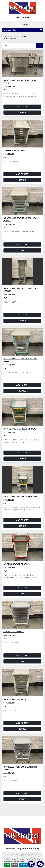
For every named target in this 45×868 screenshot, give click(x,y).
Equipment (11, 849)
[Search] (19, 46)
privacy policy (19, 861)
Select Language (22, 17)
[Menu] (19, 24)
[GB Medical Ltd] (23, 836)
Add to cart (22, 107)
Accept (7, 865)
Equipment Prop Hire (29, 849)
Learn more (24, 865)
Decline (15, 865)
